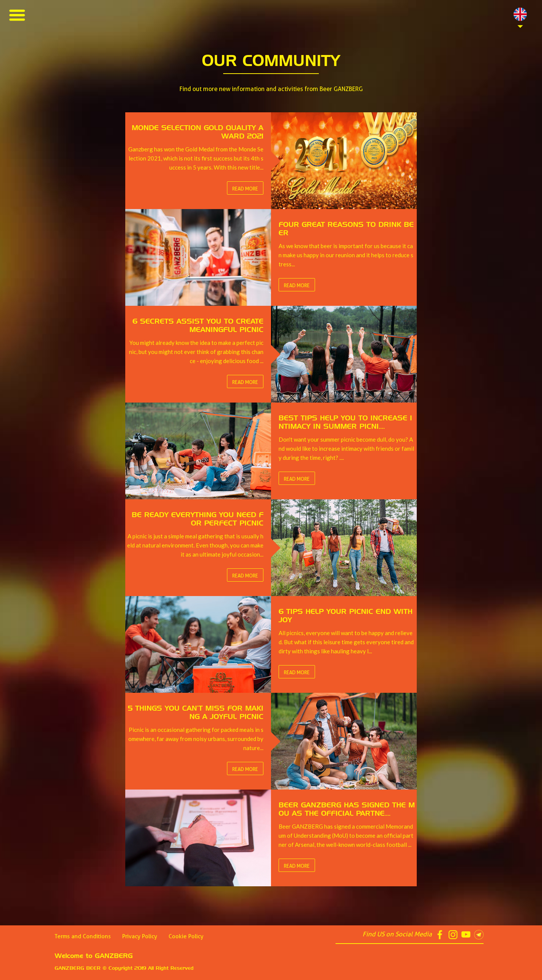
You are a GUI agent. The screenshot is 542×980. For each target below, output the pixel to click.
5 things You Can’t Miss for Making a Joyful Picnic (77, 84)
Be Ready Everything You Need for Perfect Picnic (79, 62)
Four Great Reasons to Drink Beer (60, 28)
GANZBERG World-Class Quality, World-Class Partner (86, 96)
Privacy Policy (140, 936)
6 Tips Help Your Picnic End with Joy (61, 73)
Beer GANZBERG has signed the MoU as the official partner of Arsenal (106, 107)
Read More (245, 189)
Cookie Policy (186, 936)
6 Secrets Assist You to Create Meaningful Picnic (77, 39)
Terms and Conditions (83, 936)
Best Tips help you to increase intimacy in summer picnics (88, 50)
